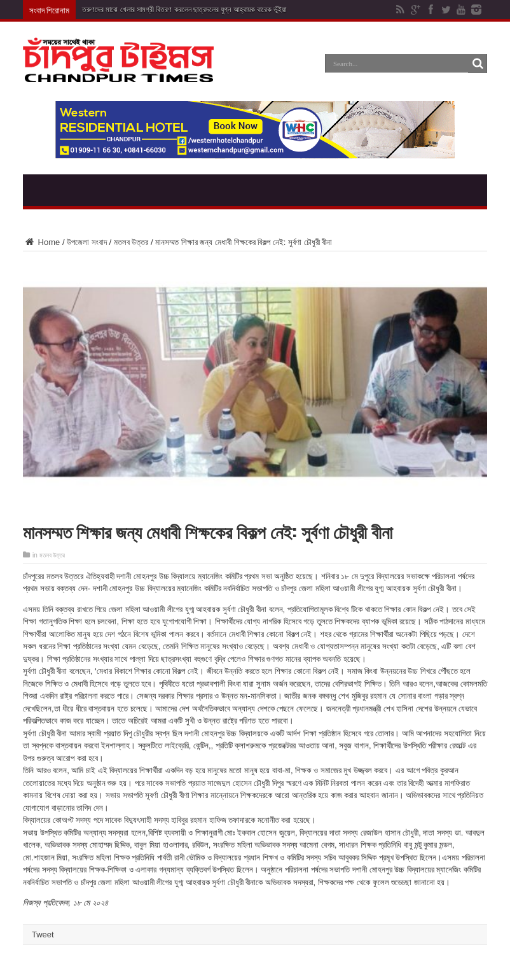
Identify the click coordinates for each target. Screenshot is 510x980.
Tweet (43, 934)
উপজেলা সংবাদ (87, 242)
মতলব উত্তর (131, 242)
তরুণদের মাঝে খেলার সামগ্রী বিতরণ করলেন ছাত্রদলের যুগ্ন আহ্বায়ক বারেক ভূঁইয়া (184, 10)
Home (41, 242)
